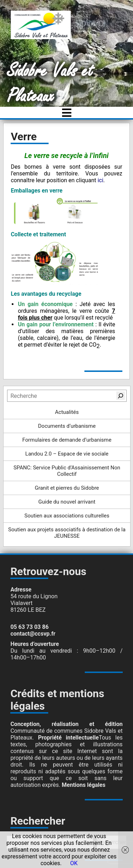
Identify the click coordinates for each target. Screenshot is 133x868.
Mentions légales (84, 785)
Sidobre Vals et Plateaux (50, 84)
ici (100, 180)
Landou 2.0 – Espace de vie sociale (67, 454)
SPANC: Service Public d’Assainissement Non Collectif (67, 471)
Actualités (67, 412)
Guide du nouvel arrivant (67, 502)
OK (74, 863)
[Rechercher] (121, 396)
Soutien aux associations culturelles (67, 516)
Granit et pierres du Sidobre (67, 488)
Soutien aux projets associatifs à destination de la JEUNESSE (67, 533)
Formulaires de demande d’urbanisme (67, 440)
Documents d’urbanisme (67, 426)
